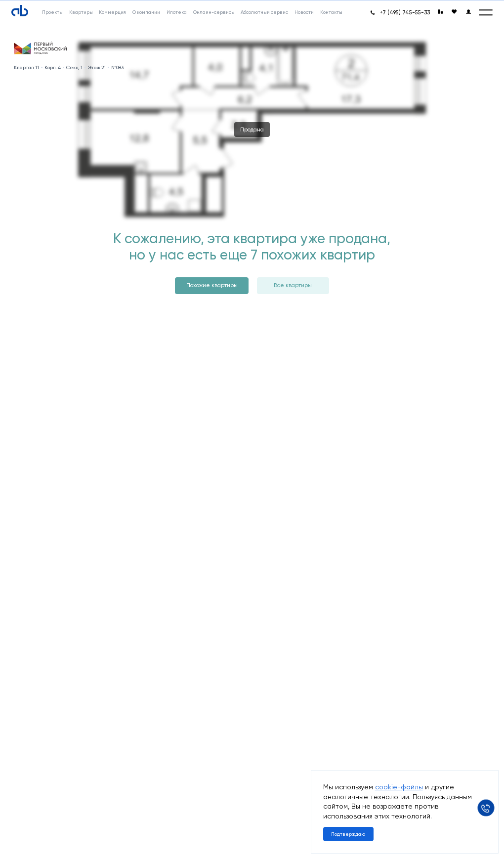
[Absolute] (20, 10)
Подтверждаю (348, 834)
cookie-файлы (399, 787)
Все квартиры (293, 285)
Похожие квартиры (212, 285)
